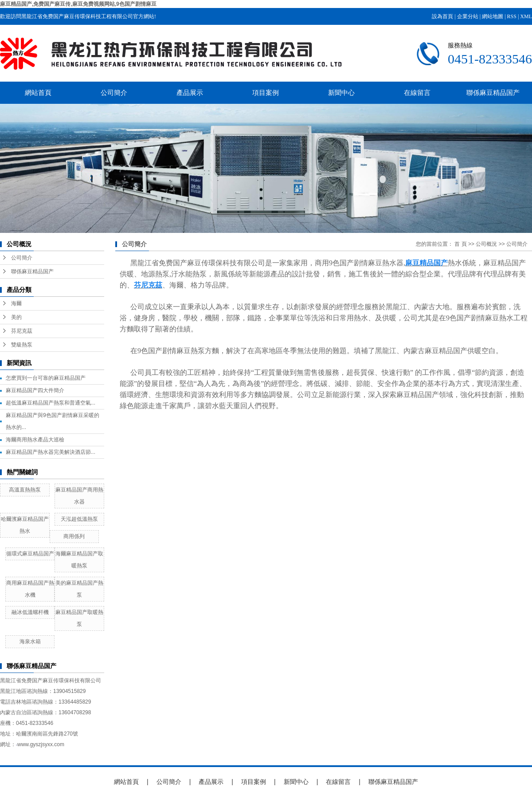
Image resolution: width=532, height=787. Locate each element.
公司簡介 (114, 92)
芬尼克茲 (22, 331)
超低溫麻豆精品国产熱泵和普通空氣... (51, 403)
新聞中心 (341, 92)
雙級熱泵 (22, 345)
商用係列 (74, 536)
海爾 (16, 303)
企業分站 (468, 16)
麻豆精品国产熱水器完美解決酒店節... (51, 452)
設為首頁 (442, 16)
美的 (16, 317)
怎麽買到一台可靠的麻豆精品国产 (46, 378)
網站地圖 (493, 16)
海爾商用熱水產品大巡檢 (35, 440)
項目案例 (266, 92)
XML (526, 16)
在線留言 (417, 92)
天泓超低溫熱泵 (79, 519)
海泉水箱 (30, 641)
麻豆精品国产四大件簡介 (35, 390)
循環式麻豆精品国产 (30, 554)
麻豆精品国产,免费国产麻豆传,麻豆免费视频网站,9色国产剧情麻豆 (78, 4)
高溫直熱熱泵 (25, 490)
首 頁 (460, 244)
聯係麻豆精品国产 (493, 92)
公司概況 (486, 244)
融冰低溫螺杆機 (30, 612)
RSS (512, 16)
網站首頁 (38, 92)
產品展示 (190, 92)
